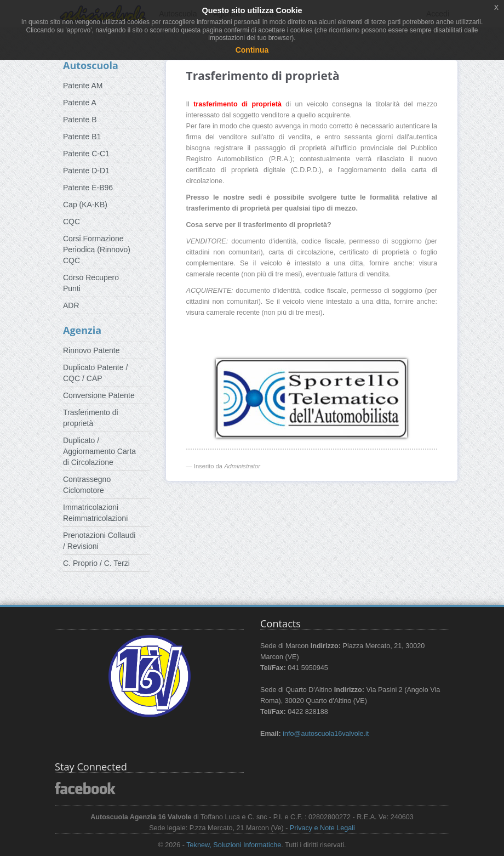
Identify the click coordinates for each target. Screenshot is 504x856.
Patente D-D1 (86, 171)
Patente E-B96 (88, 188)
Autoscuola (91, 65)
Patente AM (83, 86)
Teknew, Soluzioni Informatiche (234, 845)
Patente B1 (82, 137)
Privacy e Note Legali (322, 828)
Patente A (80, 103)
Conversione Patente (99, 395)
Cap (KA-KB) (85, 205)
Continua (252, 50)
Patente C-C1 (86, 154)
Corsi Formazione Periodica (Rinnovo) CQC (97, 250)
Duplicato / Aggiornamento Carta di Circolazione (99, 451)
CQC (71, 222)
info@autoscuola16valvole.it (326, 734)
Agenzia (82, 330)
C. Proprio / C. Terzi (96, 563)
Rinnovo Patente (91, 350)
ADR (71, 305)
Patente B (80, 120)
